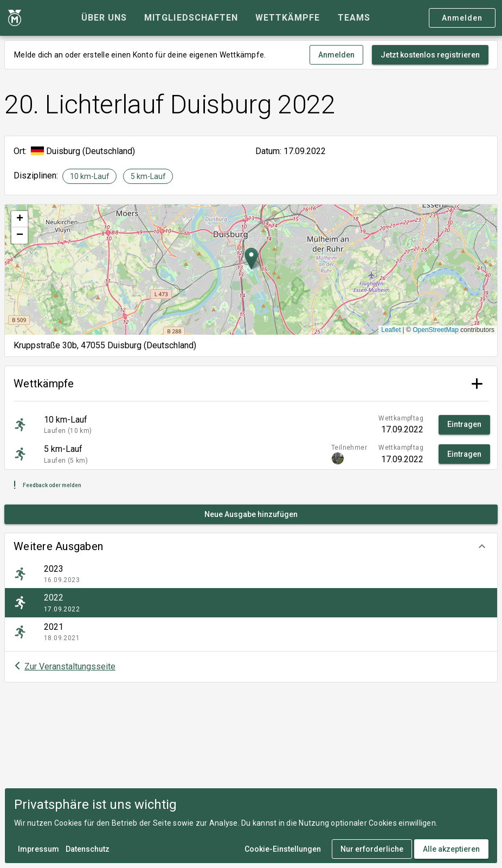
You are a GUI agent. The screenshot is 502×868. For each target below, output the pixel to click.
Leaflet (391, 330)
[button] (251, 546)
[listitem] (251, 574)
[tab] (104, 18)
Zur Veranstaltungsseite (70, 666)
